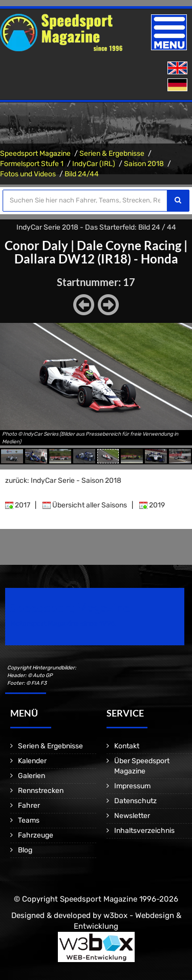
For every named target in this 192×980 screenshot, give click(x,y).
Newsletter (132, 816)
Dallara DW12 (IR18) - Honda (96, 259)
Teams (29, 820)
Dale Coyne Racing (129, 245)
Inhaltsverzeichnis (144, 831)
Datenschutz (135, 801)
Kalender (32, 761)
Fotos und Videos (28, 174)
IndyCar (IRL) (94, 164)
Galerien (31, 776)
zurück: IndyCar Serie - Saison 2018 (63, 481)
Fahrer (29, 805)
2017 (18, 505)
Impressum (132, 786)
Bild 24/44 (82, 174)
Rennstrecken (41, 791)
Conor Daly (36, 245)
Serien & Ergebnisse (112, 154)
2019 (152, 505)
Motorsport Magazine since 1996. (63, 624)
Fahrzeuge (36, 835)
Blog (25, 850)
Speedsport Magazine (35, 154)
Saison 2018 (144, 164)
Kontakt (127, 746)
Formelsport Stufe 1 (32, 164)
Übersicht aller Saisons (85, 505)
